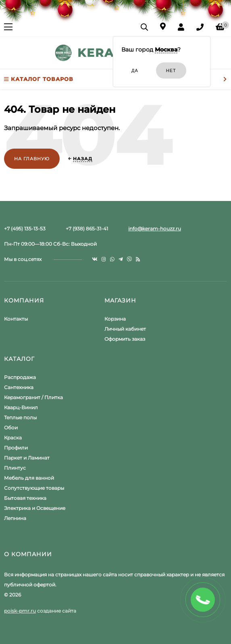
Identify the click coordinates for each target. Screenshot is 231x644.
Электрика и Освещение (35, 508)
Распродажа (20, 377)
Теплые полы (20, 417)
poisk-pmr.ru (20, 611)
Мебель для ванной (29, 478)
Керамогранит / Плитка (33, 397)
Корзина (115, 319)
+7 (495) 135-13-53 (25, 229)
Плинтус (15, 468)
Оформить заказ (125, 339)
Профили (16, 448)
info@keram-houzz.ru (155, 229)
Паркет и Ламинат (27, 458)
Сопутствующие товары (34, 488)
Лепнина (15, 518)
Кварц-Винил (21, 407)
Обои (11, 428)
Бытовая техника (25, 498)
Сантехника (19, 387)
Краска (13, 438)
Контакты (16, 319)
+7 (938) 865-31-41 (87, 229)
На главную (32, 159)
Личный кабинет (125, 329)
